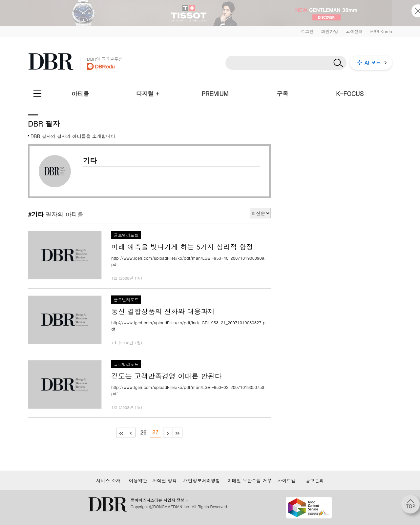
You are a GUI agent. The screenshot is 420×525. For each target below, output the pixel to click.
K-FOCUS (350, 94)
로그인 (307, 31)
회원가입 (329, 31)
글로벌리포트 (126, 235)
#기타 (36, 214)
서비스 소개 (108, 480)
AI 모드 (373, 62)
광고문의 (315, 480)
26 (143, 432)
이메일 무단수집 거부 (250, 480)
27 (155, 432)
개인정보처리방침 (202, 480)
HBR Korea (381, 31)
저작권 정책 (165, 480)
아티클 (80, 94)
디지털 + (148, 94)
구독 (283, 94)
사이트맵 (287, 480)
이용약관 (138, 480)
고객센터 (354, 31)
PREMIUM (215, 94)
